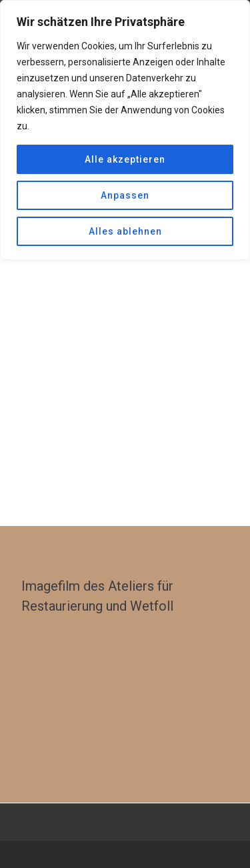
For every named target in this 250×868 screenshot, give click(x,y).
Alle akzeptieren (125, 159)
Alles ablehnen (125, 231)
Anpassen (125, 195)
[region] (125, 130)
